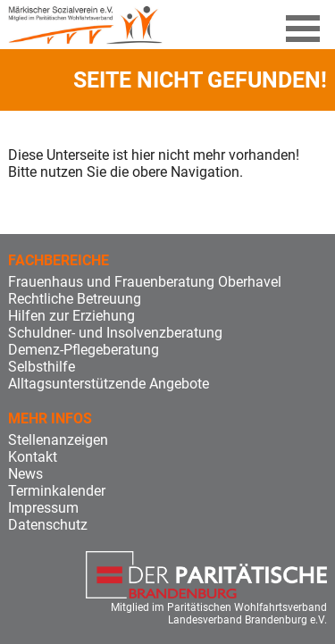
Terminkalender (57, 491)
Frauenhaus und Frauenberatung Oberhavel (145, 282)
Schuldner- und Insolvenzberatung (115, 333)
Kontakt (33, 457)
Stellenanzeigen (58, 440)
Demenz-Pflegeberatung (84, 350)
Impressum (43, 508)
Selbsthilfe (42, 367)
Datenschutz (48, 525)
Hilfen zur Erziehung (71, 316)
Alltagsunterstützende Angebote (109, 384)
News (25, 474)
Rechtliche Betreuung (75, 299)
